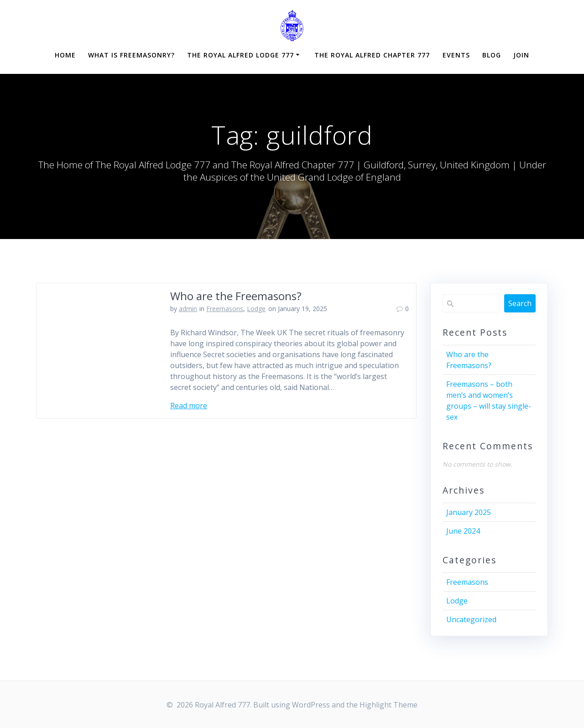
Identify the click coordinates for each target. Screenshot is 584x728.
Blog (492, 55)
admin (188, 309)
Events (456, 55)
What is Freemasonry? (131, 55)
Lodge (256, 309)
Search (520, 303)
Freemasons (225, 309)
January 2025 (469, 512)
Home (65, 55)
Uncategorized (471, 619)
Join (521, 55)
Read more (189, 406)
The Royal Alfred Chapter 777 (372, 55)
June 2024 (463, 531)
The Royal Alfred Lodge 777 (240, 55)
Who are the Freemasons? (236, 296)
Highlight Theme (388, 705)
